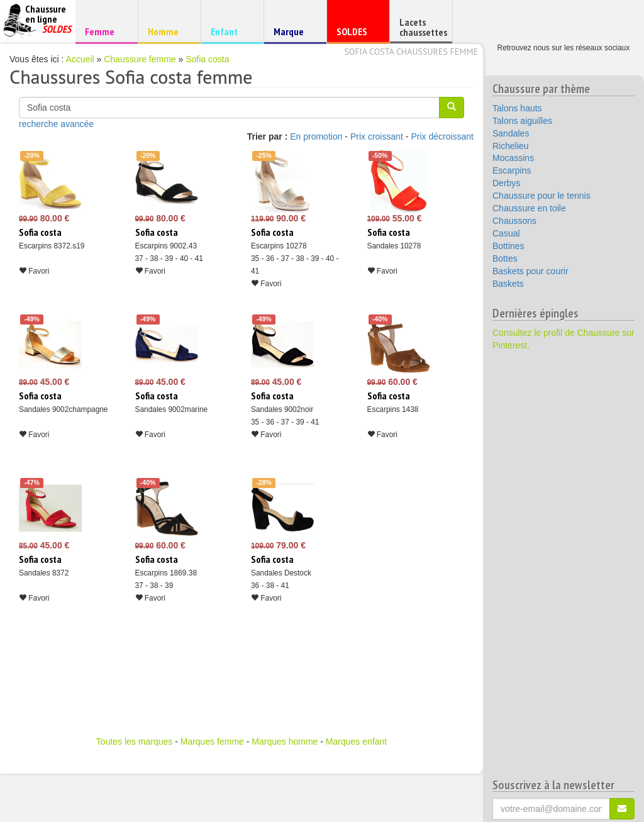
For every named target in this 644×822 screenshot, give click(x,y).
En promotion (316, 136)
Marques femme (212, 741)
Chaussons (514, 221)
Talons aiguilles (522, 121)
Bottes (505, 258)
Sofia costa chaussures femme (411, 52)
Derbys (506, 183)
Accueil (80, 59)
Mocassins (513, 158)
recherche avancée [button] (56, 124)
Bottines (508, 246)
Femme (105, 31)
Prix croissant (377, 136)
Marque (293, 34)
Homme (168, 31)
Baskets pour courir (530, 271)
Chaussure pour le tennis (541, 196)
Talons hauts (517, 108)
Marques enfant (356, 741)
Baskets (508, 284)
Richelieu (511, 146)
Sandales (511, 133)
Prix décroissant (442, 136)
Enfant (230, 31)
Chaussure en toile (529, 208)
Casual (506, 233)
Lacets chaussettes (423, 27)
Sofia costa (207, 59)
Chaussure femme (140, 59)
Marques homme (285, 741)
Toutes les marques (134, 741)
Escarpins (512, 170)
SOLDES (356, 34)
